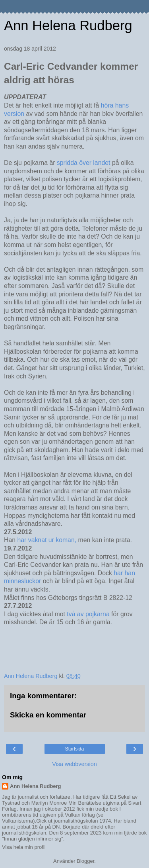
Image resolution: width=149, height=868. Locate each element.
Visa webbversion (74, 764)
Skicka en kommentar (48, 715)
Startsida (74, 749)
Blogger (85, 861)
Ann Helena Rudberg (68, 25)
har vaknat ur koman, (47, 540)
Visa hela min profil (24, 847)
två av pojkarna (89, 614)
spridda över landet (84, 163)
